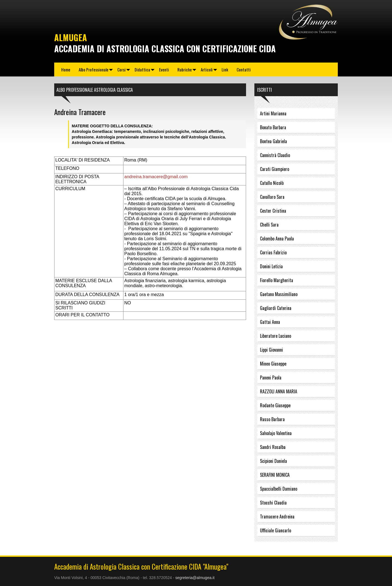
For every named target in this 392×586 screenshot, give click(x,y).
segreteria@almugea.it (195, 578)
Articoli (207, 69)
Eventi (164, 69)
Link (225, 69)
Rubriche (185, 69)
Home (66, 69)
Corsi (121, 69)
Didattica (142, 69)
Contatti (244, 69)
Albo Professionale (94, 69)
